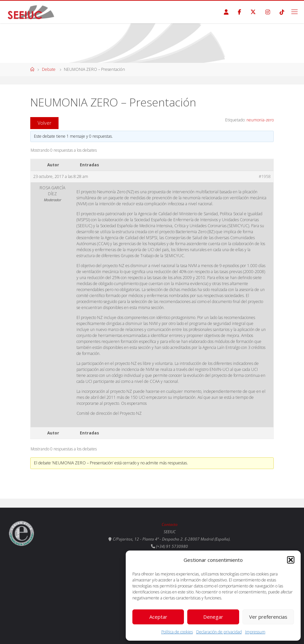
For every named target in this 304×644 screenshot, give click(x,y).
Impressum (255, 632)
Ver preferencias (268, 617)
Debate (49, 69)
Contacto (170, 524)
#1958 (265, 176)
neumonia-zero (260, 120)
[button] (291, 560)
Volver (44, 123)
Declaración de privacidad (219, 632)
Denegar (213, 617)
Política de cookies (177, 632)
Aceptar (158, 617)
